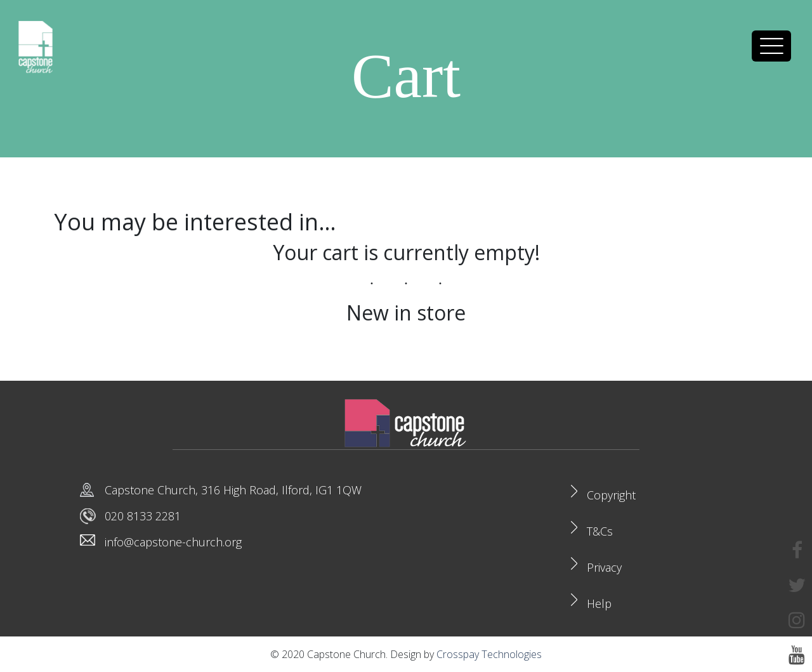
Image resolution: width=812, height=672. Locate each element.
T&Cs (600, 531)
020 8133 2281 (143, 516)
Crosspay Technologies (489, 654)
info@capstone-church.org (173, 542)
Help (599, 603)
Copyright (611, 495)
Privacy (604, 567)
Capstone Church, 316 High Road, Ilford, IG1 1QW (233, 490)
